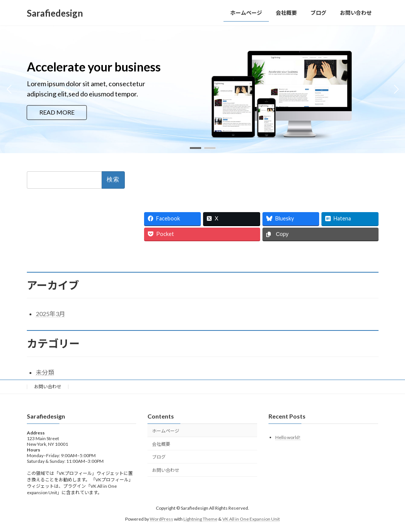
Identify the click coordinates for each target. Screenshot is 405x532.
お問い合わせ (48, 387)
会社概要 (161, 444)
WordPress (161, 519)
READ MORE (57, 112)
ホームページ (166, 430)
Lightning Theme (200, 519)
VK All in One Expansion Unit (251, 519)
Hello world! (288, 437)
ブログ (159, 457)
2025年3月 (50, 314)
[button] (196, 148)
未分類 (45, 372)
